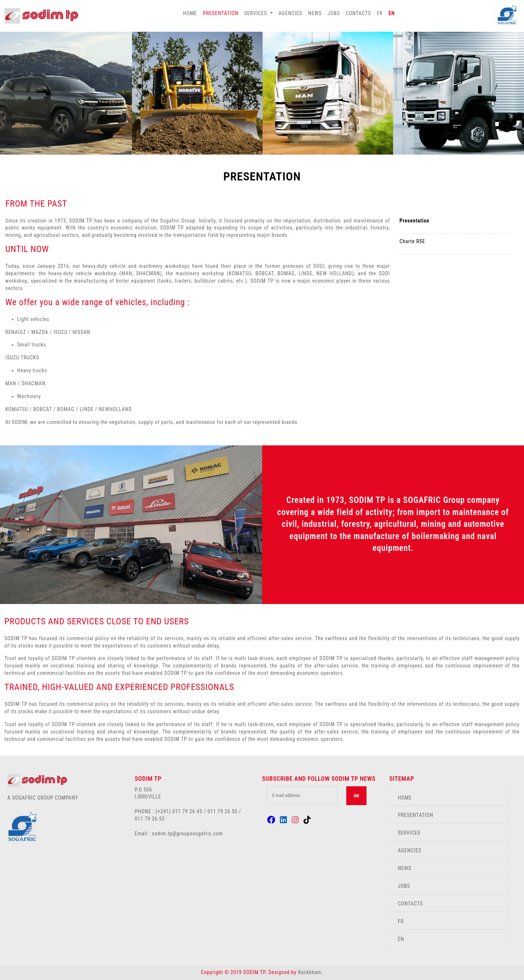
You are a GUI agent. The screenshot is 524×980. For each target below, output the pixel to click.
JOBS (334, 13)
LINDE (87, 409)
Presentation (414, 221)
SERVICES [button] (256, 13)
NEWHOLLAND (115, 409)
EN (392, 13)
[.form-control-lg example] (302, 796)
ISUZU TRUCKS (22, 358)
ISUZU (61, 332)
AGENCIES (291, 13)
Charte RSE (412, 241)
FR (380, 13)
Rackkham (310, 972)
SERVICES (409, 833)
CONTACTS (358, 13)
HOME (190, 13)
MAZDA (40, 332)
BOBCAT (43, 409)
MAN (11, 383)
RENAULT (16, 332)
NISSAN (81, 332)
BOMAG (66, 409)
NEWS (315, 13)
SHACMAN (33, 383)
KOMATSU (18, 409)
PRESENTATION (221, 13)
